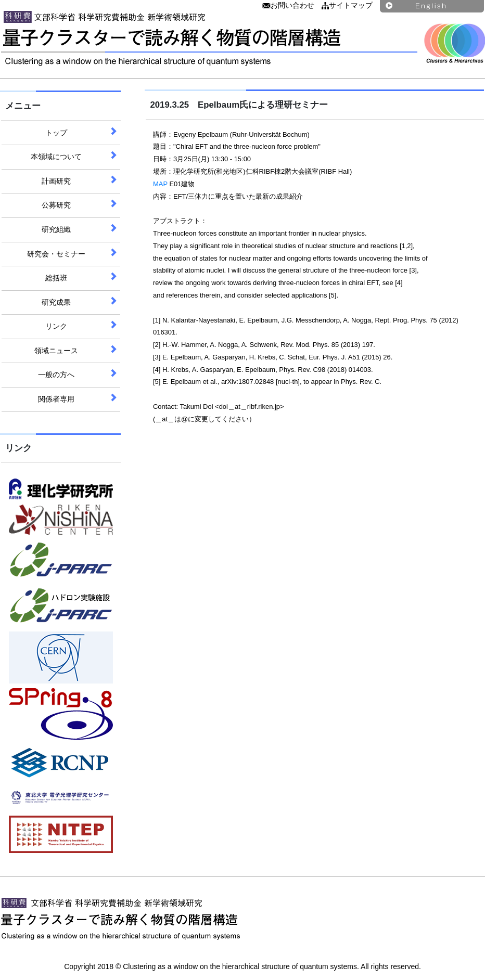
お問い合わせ (288, 5)
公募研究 (56, 205)
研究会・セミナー (56, 254)
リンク (56, 326)
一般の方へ (56, 375)
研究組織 (56, 229)
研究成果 (56, 302)
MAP (160, 184)
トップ (56, 133)
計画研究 (56, 181)
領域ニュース (56, 351)
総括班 (56, 278)
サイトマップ (347, 5)
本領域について (56, 157)
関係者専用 (56, 399)
